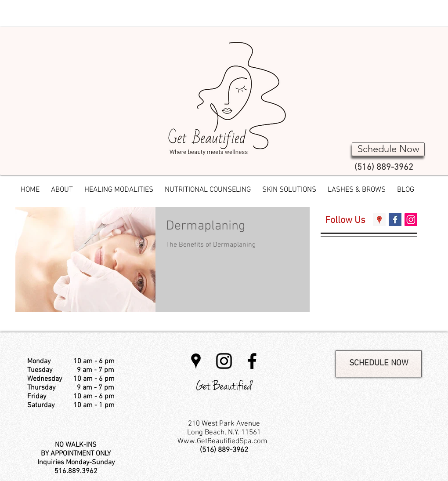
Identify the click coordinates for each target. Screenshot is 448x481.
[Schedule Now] (388, 149)
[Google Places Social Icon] (379, 220)
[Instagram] (224, 361)
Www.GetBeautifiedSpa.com (222, 441)
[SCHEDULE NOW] (379, 364)
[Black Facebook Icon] (252, 361)
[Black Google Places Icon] (196, 361)
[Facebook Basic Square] (395, 220)
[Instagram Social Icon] (411, 220)
